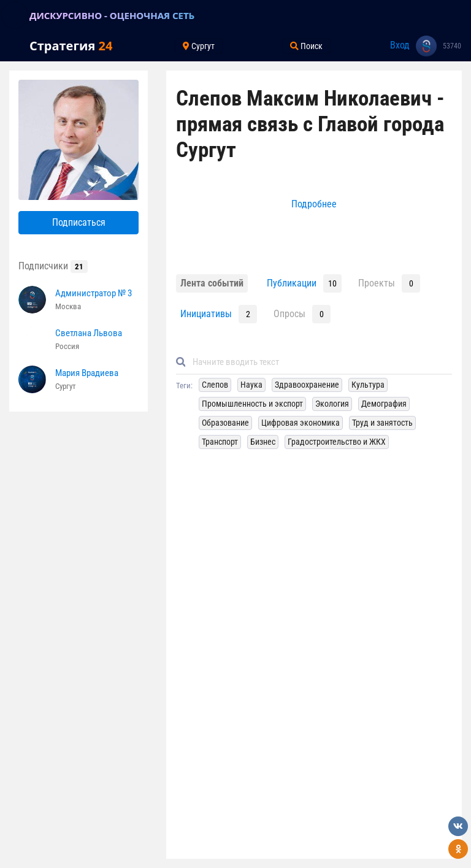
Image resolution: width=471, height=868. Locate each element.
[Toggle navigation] (15, 15)
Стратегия (71, 46)
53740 (452, 46)
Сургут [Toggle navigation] (199, 46)
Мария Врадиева (87, 373)
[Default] (319, 362)
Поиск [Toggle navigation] (306, 46)
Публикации (292, 283)
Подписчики (53, 266)
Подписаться (79, 222)
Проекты (377, 283)
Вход (400, 45)
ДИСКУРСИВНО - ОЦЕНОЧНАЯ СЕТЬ (112, 15)
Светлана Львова (89, 333)
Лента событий (212, 283)
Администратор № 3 (94, 293)
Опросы (289, 314)
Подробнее (314, 204)
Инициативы (206, 314)
